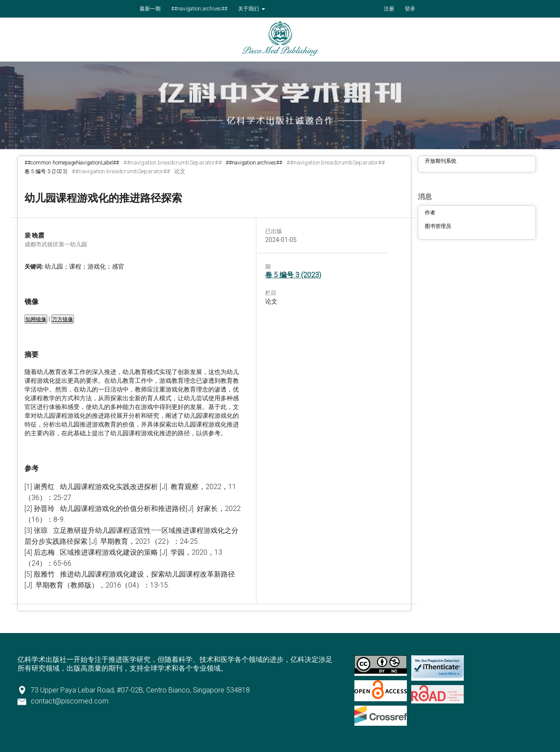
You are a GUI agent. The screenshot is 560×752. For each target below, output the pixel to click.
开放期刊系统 (441, 161)
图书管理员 (438, 226)
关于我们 (249, 9)
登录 (410, 9)
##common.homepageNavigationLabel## (72, 163)
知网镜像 (36, 319)
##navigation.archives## (199, 9)
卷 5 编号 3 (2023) (46, 171)
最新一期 (150, 9)
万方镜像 (63, 319)
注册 (389, 9)
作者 (430, 213)
